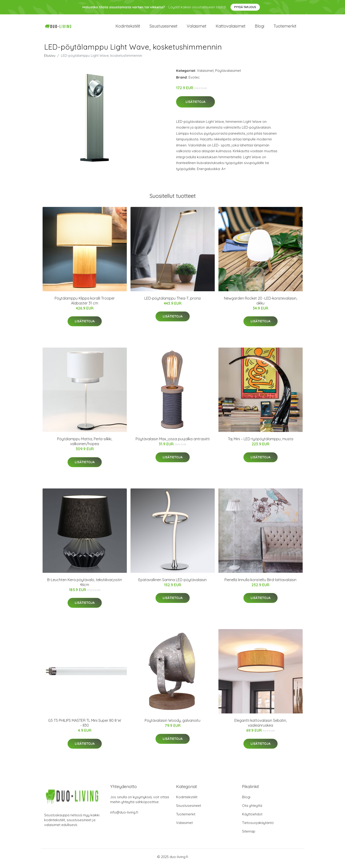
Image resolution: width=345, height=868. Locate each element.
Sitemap (249, 835)
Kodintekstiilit (128, 28)
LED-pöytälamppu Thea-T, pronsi (173, 301)
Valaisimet (197, 28)
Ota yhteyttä (252, 809)
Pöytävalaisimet (228, 74)
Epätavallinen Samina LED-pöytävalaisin (172, 583)
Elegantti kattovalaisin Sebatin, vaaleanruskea (261, 726)
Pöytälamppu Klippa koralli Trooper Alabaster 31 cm (85, 304)
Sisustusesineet (163, 28)
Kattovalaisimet (231, 28)
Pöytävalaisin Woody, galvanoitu (172, 724)
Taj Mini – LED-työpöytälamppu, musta (261, 442)
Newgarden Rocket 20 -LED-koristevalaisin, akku (261, 304)
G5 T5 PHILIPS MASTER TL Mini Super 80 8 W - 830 (85, 726)
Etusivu (50, 59)
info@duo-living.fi (124, 816)
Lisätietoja (196, 105)
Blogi (260, 28)
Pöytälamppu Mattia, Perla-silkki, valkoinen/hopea (85, 445)
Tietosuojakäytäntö (258, 826)
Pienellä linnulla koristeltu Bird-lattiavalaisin (260, 583)
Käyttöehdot (252, 817)
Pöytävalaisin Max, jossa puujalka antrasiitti (173, 442)
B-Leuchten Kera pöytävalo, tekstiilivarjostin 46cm (85, 585)
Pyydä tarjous (245, 7)
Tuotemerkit (285, 28)
